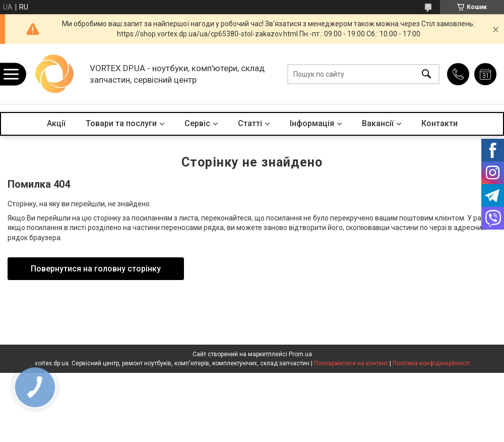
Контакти (439, 123)
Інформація (312, 123)
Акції (56, 123)
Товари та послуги (121, 123)
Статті (250, 123)
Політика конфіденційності (431, 363)
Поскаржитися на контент (351, 363)
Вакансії (378, 123)
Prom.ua (300, 354)
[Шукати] (426, 74)
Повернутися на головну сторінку (96, 269)
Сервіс (197, 123)
